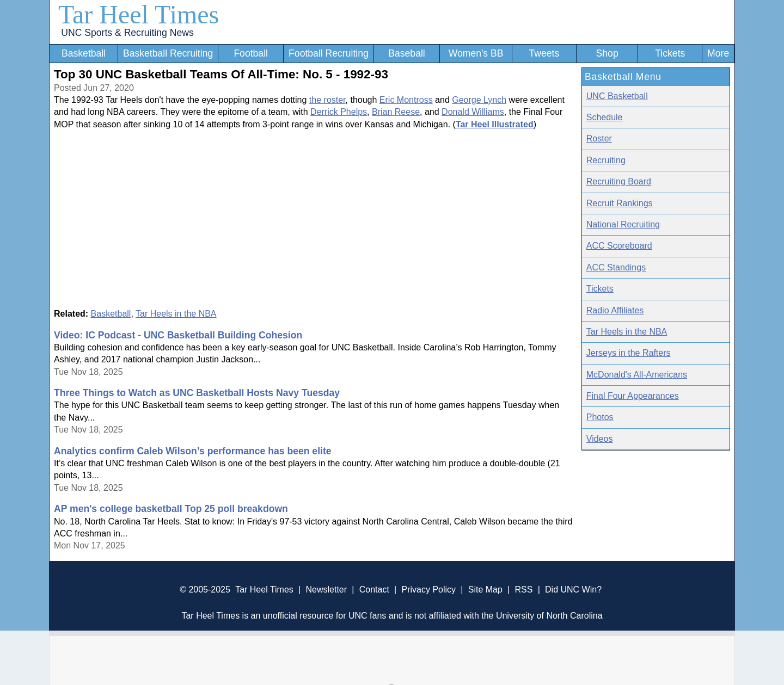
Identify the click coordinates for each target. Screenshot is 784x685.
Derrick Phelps (339, 112)
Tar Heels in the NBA (176, 314)
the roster (327, 100)
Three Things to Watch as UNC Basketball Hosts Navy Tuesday (197, 393)
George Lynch (479, 100)
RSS (523, 590)
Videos (600, 439)
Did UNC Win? (573, 590)
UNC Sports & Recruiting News (127, 33)
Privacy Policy (428, 590)
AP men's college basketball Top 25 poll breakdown (171, 509)
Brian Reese (396, 112)
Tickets (670, 53)
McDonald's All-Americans (637, 375)
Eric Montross (406, 100)
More (718, 53)
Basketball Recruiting (168, 53)
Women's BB (476, 53)
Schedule (605, 117)
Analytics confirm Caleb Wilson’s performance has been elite (193, 451)
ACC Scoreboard (619, 246)
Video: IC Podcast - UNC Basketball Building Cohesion (178, 335)
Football (251, 53)
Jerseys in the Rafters (629, 353)
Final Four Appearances (633, 396)
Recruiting (606, 160)
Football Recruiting (329, 53)
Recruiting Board (619, 181)
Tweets (544, 53)
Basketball (84, 53)
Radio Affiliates (615, 310)
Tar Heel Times (139, 14)
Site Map (485, 590)
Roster (599, 138)
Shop (607, 53)
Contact (374, 590)
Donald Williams (473, 112)
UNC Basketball (617, 96)
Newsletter (326, 590)
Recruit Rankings (620, 203)
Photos (600, 417)
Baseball (407, 53)
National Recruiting (623, 224)
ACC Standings (616, 267)
